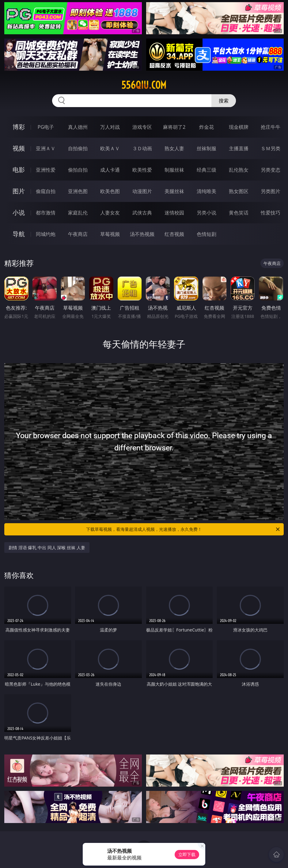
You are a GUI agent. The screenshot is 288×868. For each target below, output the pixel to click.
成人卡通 (110, 170)
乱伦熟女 (239, 170)
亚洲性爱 (46, 170)
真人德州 (78, 127)
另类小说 (207, 213)
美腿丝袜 (174, 191)
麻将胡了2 (174, 127)
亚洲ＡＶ (46, 148)
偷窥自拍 (46, 191)
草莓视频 (110, 234)
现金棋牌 (239, 127)
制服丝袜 (174, 170)
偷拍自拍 (78, 170)
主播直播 (239, 148)
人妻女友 (110, 213)
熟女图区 (239, 191)
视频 (19, 148)
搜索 (224, 101)
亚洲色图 (78, 191)
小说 (19, 212)
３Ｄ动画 (142, 148)
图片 (19, 191)
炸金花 (207, 127)
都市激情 (46, 213)
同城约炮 (46, 234)
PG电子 (46, 127)
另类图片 (271, 191)
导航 (19, 234)
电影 (19, 170)
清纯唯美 (207, 191)
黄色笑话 (239, 213)
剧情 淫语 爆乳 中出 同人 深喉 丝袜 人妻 (47, 548)
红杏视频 (174, 234)
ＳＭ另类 (271, 148)
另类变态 (271, 170)
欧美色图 (110, 191)
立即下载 (187, 854)
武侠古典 (142, 213)
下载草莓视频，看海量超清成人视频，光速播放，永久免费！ (183, 529)
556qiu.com (144, 85)
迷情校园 (174, 213)
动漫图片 (142, 191)
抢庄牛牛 (271, 127)
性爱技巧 (271, 213)
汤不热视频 (142, 234)
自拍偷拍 (78, 148)
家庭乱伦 (78, 213)
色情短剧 (207, 234)
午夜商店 (78, 234)
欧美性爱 (142, 170)
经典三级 (207, 170)
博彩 (19, 127)
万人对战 (110, 127)
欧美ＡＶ (110, 148)
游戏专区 (142, 127)
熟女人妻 (174, 148)
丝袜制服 (207, 148)
